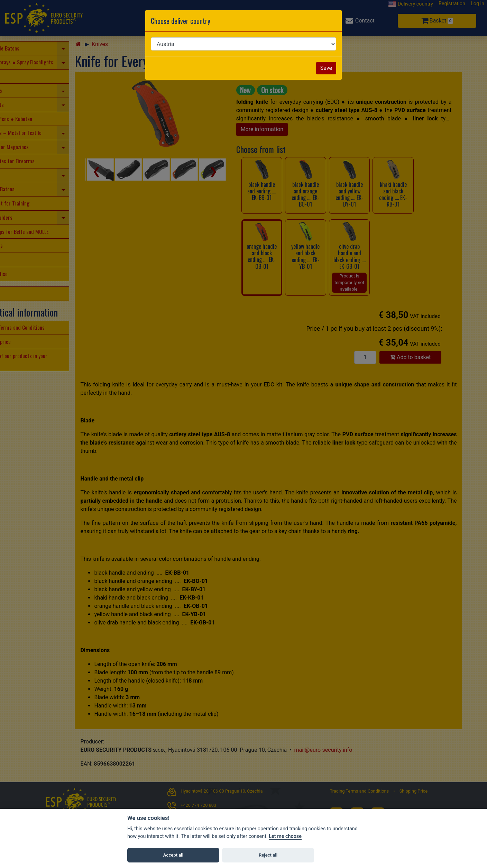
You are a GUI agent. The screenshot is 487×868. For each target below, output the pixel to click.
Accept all (173, 855)
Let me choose (285, 836)
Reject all (268, 855)
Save (326, 68)
